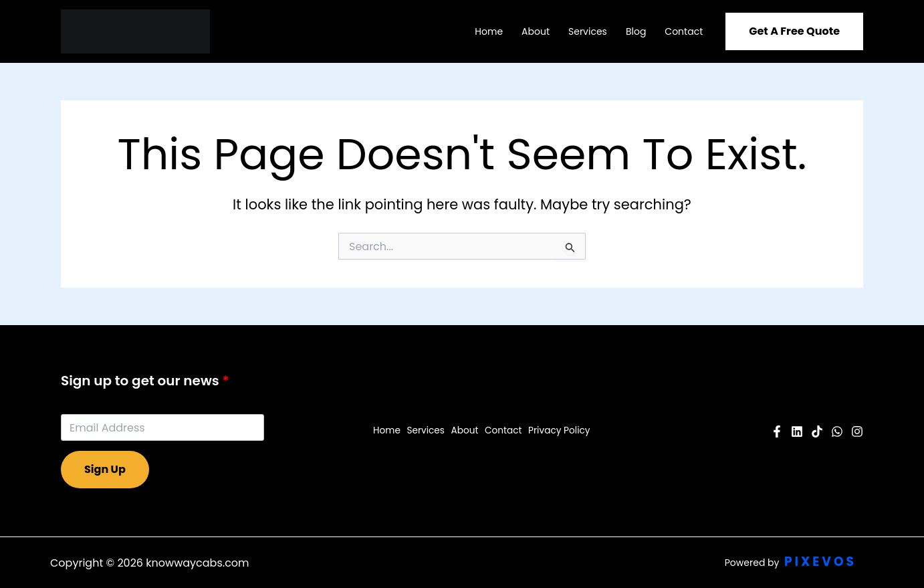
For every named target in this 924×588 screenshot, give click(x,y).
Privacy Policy (557, 431)
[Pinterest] (817, 431)
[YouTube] (797, 431)
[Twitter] (837, 431)
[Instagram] (857, 431)
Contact (684, 31)
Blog (636, 31)
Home (489, 31)
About (536, 31)
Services (588, 31)
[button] (794, 31)
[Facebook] (777, 431)
